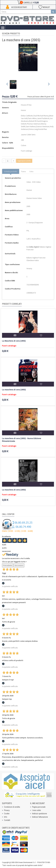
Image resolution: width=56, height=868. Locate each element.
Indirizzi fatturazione (40, 817)
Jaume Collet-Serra (28, 135)
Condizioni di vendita (12, 807)
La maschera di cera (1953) (14, 390)
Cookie (7, 814)
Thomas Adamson (34, 124)
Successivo (19, 565)
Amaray (29, 268)
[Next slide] (49, 85)
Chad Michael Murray (41, 116)
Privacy (7, 810)
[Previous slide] (7, 85)
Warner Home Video (34, 198)
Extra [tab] (31, 171)
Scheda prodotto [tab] (11, 171)
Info (6, 817)
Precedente (8, 565)
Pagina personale (39, 807)
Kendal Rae (43, 129)
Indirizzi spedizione (40, 814)
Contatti (7, 820)
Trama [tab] (23, 171)
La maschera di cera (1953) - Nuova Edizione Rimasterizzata (22, 440)
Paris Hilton (32, 118)
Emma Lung (33, 129)
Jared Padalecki (43, 118)
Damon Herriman (43, 126)
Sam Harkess (31, 126)
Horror (23, 110)
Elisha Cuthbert (27, 116)
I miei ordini (37, 810)
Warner (29, 190)
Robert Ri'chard (35, 121)
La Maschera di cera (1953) (14, 341)
